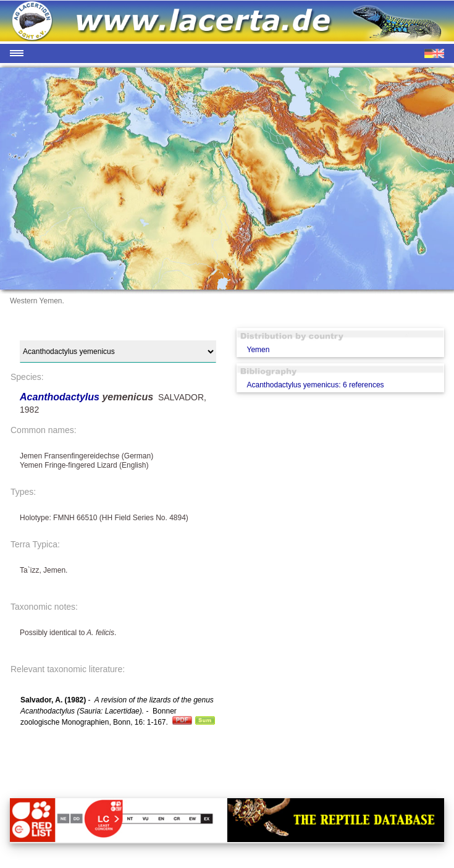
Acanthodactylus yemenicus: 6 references (315, 385)
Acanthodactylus (61, 397)
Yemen (258, 350)
